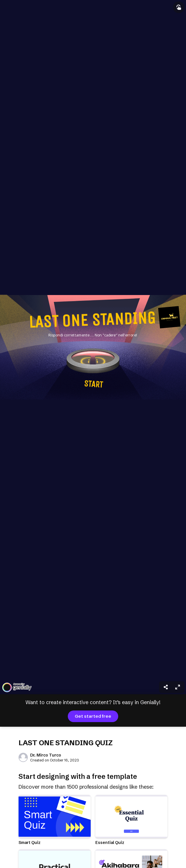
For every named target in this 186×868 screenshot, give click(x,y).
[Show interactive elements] (179, 7)
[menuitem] (178, 687)
